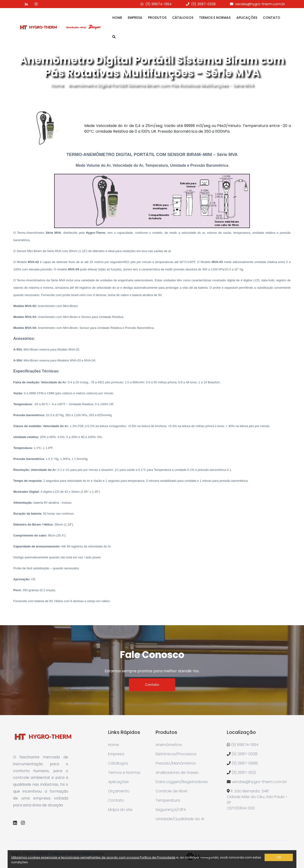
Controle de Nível (171, 791)
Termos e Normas (215, 18)
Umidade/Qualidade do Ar (180, 819)
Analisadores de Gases (177, 773)
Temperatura (168, 800)
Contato (272, 18)
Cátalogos (183, 18)
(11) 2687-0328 (203, 4)
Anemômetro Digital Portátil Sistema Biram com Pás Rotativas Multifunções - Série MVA (161, 85)
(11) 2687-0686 (245, 763)
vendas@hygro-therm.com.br (260, 4)
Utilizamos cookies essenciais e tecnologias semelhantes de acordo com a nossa (75, 857)
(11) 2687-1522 (244, 773)
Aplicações (247, 18)
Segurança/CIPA (171, 810)
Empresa (135, 18)
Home (117, 18)
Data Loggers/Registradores (182, 782)
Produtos (157, 18)
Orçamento (119, 791)
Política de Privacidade (158, 857)
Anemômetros (169, 745)
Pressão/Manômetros (176, 763)
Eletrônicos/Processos (176, 754)
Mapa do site (120, 810)
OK (279, 857)
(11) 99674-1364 (159, 4)
